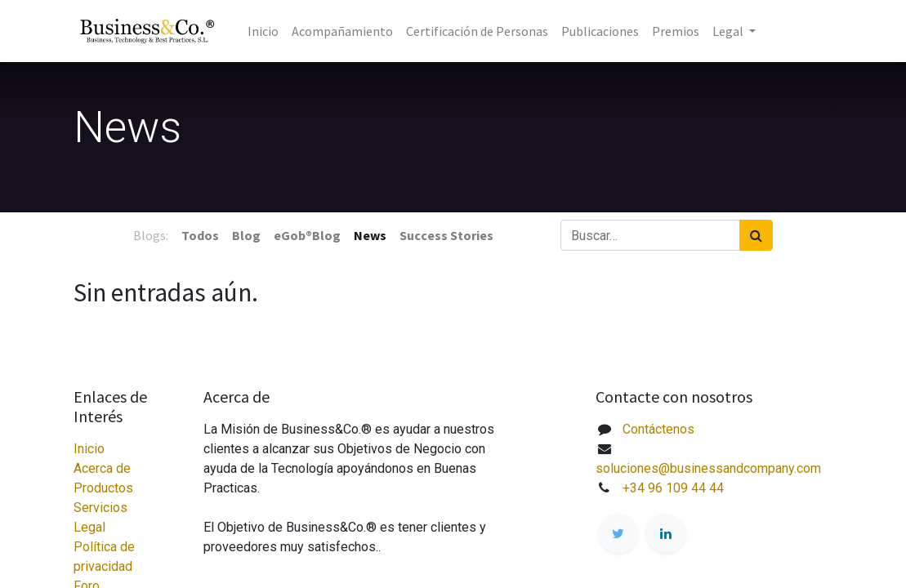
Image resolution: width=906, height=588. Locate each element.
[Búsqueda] (756, 235)
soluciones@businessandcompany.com (708, 468)
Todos (200, 235)
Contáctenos (658, 429)
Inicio (89, 449)
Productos (103, 488)
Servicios (100, 508)
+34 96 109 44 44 (673, 488)
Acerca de (102, 468)
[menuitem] (263, 31)
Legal (89, 527)
